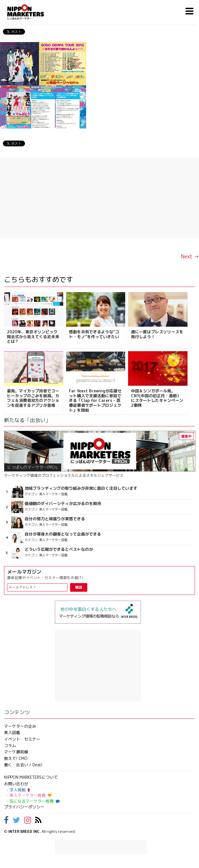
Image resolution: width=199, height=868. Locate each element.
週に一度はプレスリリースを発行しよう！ (157, 334)
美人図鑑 (12, 732)
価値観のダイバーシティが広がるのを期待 (63, 504)
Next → (190, 257)
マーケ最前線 (16, 752)
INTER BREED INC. (25, 831)
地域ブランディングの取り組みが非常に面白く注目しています (81, 488)
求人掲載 (20, 790)
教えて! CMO (16, 758)
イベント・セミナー (22, 739)
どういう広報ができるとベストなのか (59, 549)
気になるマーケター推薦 (34, 801)
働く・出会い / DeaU (23, 765)
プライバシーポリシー (24, 807)
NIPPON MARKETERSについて (31, 777)
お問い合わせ (16, 784)
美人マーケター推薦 (31, 795)
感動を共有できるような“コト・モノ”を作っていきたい (94, 334)
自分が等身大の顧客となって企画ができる (63, 534)
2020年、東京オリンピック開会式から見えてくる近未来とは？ (33, 337)
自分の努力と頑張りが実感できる (55, 519)
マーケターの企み (20, 726)
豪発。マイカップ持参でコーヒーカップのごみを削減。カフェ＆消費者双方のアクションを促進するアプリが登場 (33, 398)
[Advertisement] (99, 198)
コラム (10, 745)
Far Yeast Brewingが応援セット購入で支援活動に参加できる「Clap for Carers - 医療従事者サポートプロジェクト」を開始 (95, 400)
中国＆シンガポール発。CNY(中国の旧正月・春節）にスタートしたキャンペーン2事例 (157, 398)
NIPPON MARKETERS (31, 12)
